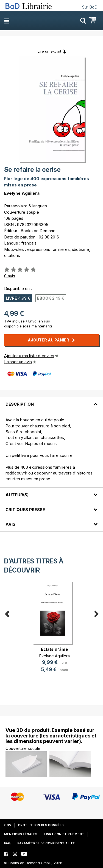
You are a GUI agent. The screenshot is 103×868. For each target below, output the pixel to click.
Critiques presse (25, 510)
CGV (8, 825)
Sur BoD (90, 7)
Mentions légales (21, 834)
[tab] (51, 401)
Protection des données (41, 825)
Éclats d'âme (55, 649)
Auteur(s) (17, 495)
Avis (10, 524)
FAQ (7, 843)
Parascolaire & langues (26, 206)
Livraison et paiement (64, 834)
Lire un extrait (49, 51)
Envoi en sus (39, 321)
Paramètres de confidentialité (46, 843)
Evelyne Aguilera (22, 193)
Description (20, 404)
